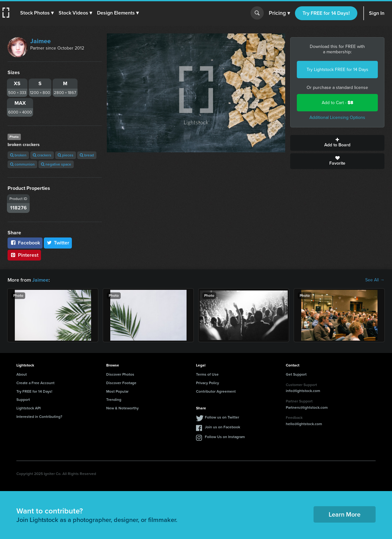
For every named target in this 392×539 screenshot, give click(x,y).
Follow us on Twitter (222, 417)
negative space (56, 164)
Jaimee (40, 41)
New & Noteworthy (122, 408)
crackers (42, 155)
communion (22, 164)
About (22, 374)
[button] (37, 13)
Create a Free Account (35, 383)
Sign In (377, 13)
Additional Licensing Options (337, 117)
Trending (114, 400)
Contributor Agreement (216, 391)
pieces (66, 155)
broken (18, 155)
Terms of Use (207, 374)
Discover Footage (121, 383)
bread (87, 155)
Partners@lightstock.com (307, 407)
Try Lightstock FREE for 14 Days (337, 70)
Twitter (58, 243)
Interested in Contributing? (39, 417)
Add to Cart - (337, 103)
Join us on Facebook (222, 427)
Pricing (279, 13)
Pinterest (24, 255)
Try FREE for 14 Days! (326, 13)
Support (23, 400)
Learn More (345, 514)
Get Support (296, 374)
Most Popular (117, 391)
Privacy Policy (208, 383)
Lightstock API (29, 408)
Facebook (25, 243)
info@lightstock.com (303, 391)
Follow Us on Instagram (225, 437)
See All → (375, 280)
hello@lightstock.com (304, 424)
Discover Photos (120, 374)
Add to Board (337, 143)
